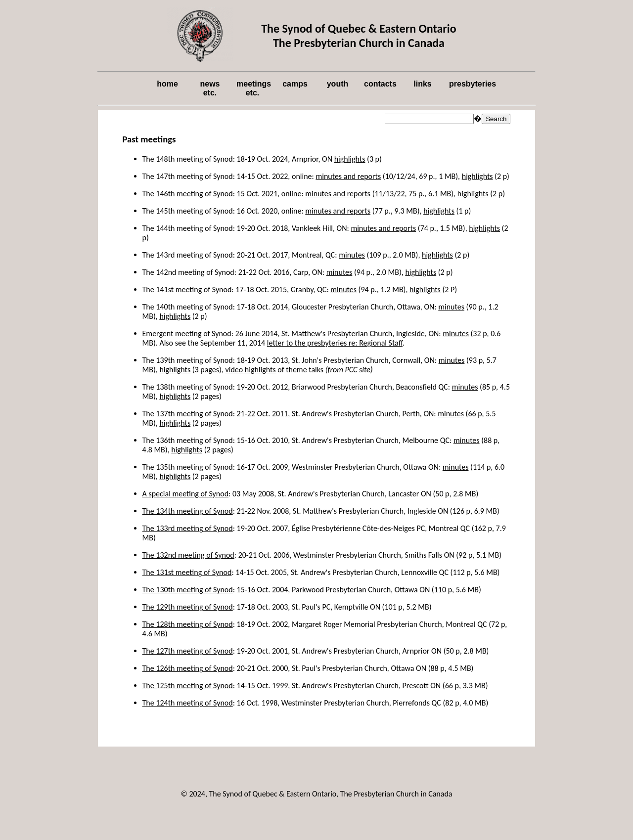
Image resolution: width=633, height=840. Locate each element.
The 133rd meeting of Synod (188, 528)
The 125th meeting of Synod (188, 685)
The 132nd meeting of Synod (188, 555)
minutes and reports (348, 176)
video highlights (250, 370)
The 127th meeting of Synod (188, 651)
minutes (352, 255)
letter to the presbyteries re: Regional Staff (335, 343)
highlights (350, 159)
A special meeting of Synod (186, 494)
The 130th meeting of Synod (188, 590)
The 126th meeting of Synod (188, 668)
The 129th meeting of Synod (188, 607)
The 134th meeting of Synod (188, 511)
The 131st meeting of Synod (187, 572)
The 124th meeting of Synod (188, 703)
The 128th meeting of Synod (188, 624)
